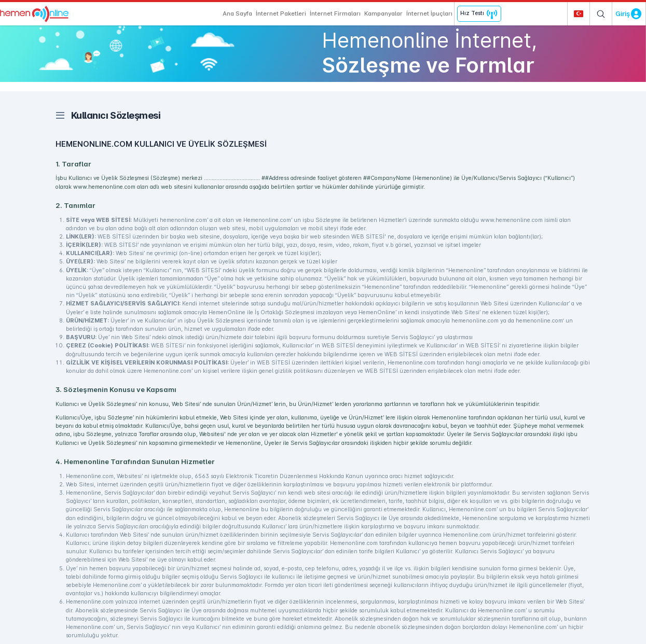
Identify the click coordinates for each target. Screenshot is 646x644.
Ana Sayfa (237, 13)
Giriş (623, 14)
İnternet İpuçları (429, 13)
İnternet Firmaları (335, 13)
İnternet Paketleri (281, 13)
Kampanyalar (383, 13)
